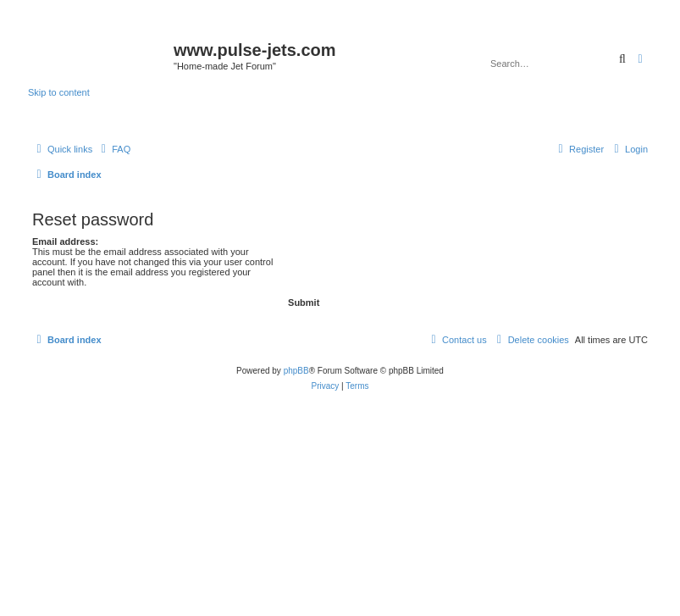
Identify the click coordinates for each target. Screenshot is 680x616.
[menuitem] (113, 149)
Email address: (65, 241)
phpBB (296, 371)
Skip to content (59, 92)
